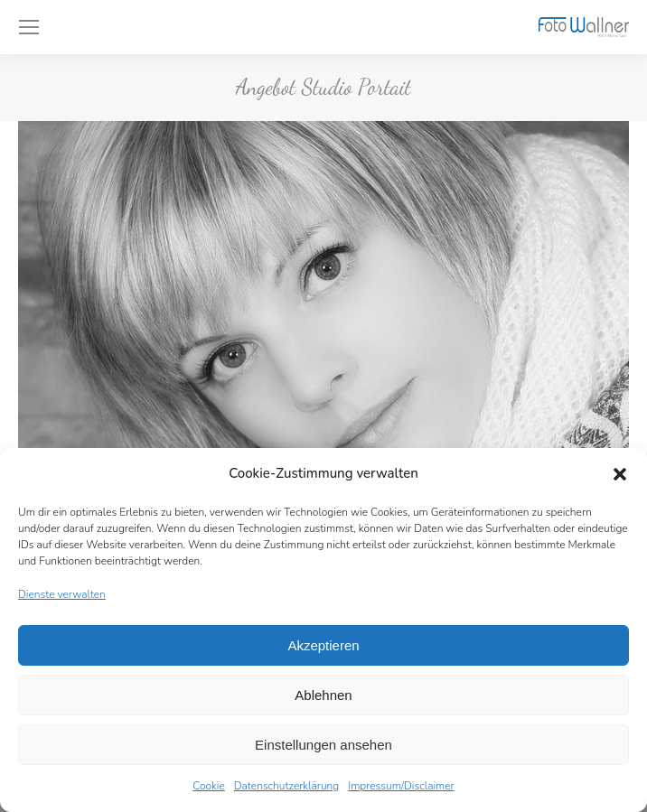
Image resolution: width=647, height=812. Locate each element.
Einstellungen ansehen (323, 745)
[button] (620, 474)
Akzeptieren (323, 645)
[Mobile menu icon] (29, 27)
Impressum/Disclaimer (401, 786)
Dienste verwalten (62, 594)
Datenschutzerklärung (286, 786)
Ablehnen (323, 695)
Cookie (209, 786)
